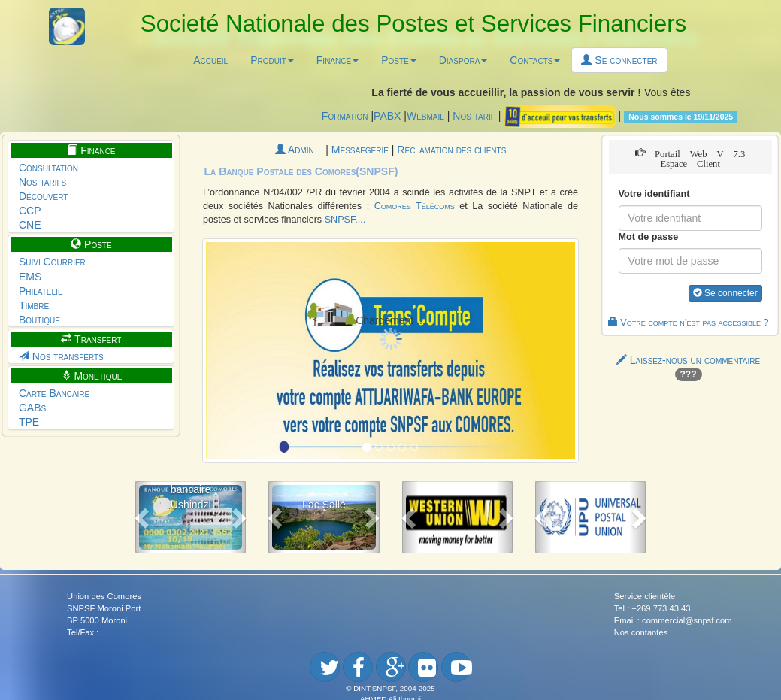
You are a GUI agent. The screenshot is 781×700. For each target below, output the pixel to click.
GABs (32, 408)
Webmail (425, 116)
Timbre (34, 305)
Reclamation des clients (451, 150)
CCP (30, 211)
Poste (399, 60)
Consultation (48, 168)
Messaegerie (362, 150)
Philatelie (41, 291)
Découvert (44, 196)
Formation (345, 116)
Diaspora (463, 60)
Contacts (535, 60)
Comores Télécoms (415, 206)
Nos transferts (61, 356)
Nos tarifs (42, 182)
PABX (387, 116)
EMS (30, 277)
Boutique (39, 320)
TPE (29, 422)
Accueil (210, 60)
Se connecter (619, 60)
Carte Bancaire (54, 393)
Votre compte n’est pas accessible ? (689, 323)
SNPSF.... (345, 220)
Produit (272, 60)
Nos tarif (474, 116)
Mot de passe (649, 237)
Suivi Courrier (52, 262)
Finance (338, 60)
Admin (301, 150)
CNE (30, 225)
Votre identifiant (654, 194)
